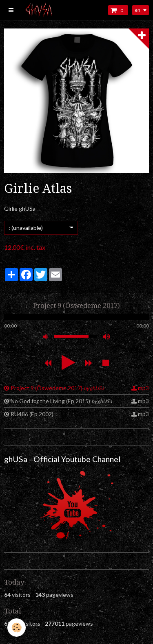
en (137, 10)
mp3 (143, 388)
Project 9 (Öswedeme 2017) (57, 388)
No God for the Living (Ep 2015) (61, 401)
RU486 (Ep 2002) (32, 414)
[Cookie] (17, 628)
